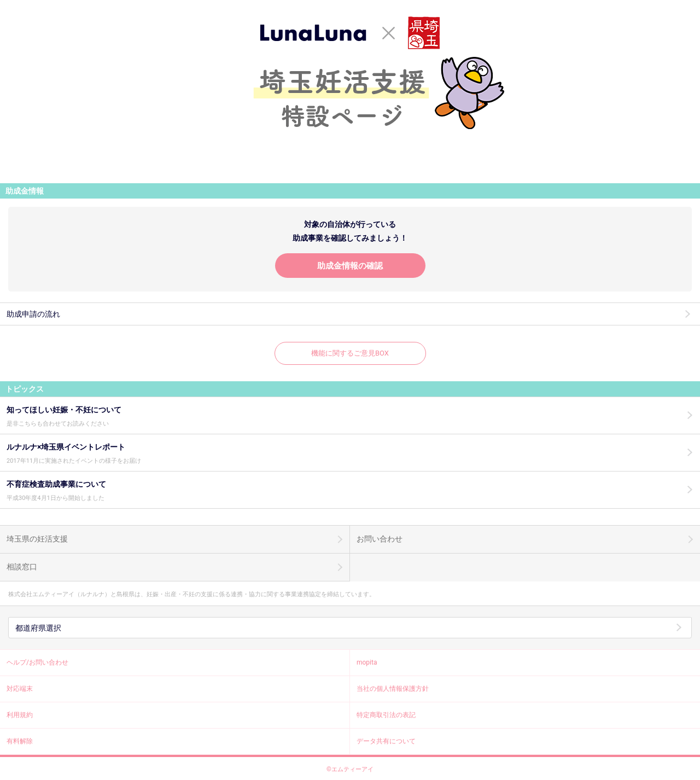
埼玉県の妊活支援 (37, 539)
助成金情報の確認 (350, 266)
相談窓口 (22, 567)
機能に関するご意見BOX (350, 353)
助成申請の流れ (33, 314)
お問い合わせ (380, 539)
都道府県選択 (38, 628)
